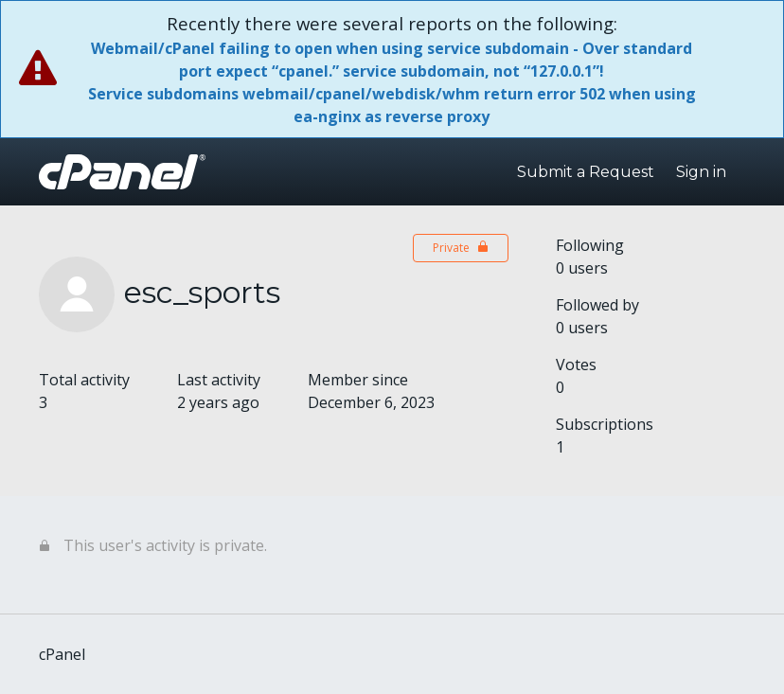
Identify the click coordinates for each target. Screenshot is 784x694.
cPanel (62, 654)
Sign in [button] (701, 172)
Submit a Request (586, 172)
